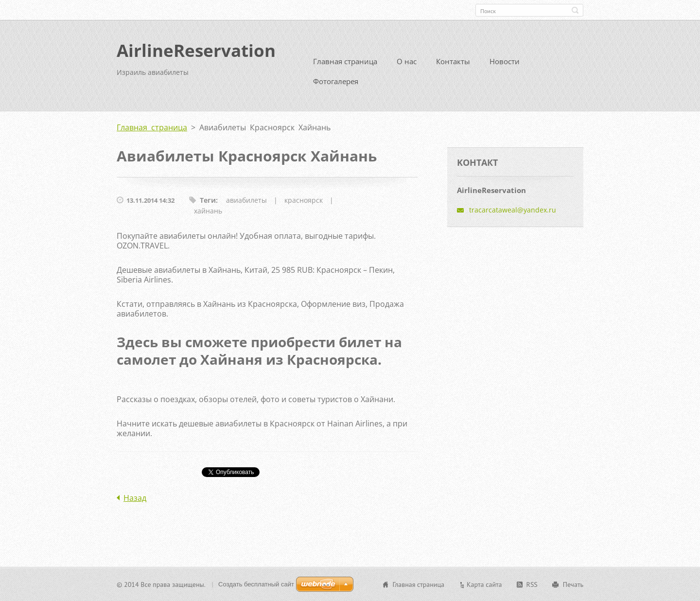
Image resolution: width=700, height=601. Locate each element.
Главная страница (345, 61)
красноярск (304, 200)
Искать (575, 10)
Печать (573, 584)
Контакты (453, 61)
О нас (407, 61)
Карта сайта (484, 584)
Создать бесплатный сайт (256, 584)
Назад (135, 498)
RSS (532, 584)
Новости (505, 61)
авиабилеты (246, 200)
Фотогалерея (336, 81)
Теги (208, 200)
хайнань (208, 211)
